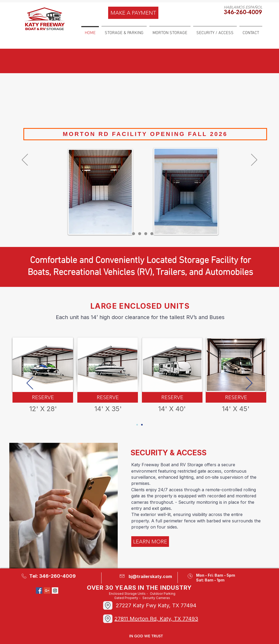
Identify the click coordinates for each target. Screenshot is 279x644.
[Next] (254, 160)
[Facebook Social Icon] (39, 591)
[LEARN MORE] (150, 542)
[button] (124, 31)
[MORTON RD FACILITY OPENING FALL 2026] (145, 134)
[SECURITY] (152, 234)
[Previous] (25, 160)
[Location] (108, 619)
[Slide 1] (127, 234)
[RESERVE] (43, 397)
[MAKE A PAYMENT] (133, 13)
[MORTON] (146, 234)
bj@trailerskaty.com (150, 576)
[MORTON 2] (134, 234)
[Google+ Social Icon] (47, 591)
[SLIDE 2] (142, 425)
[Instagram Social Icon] (55, 591)
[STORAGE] (140, 234)
